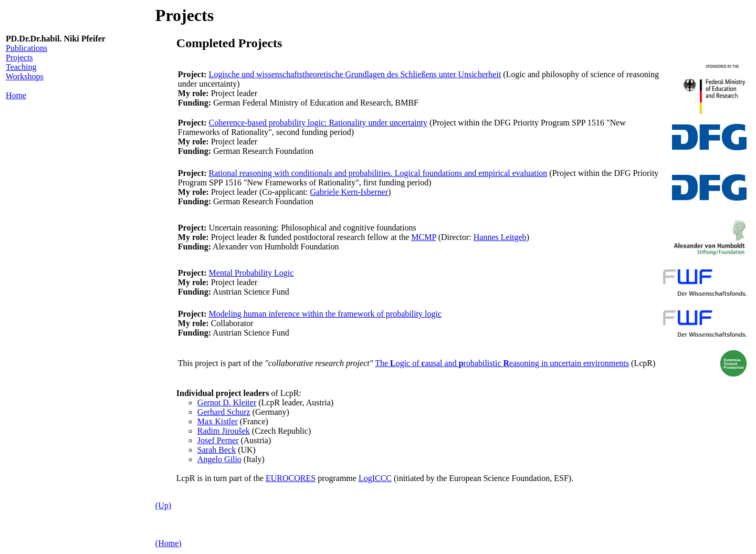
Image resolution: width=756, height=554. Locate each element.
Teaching (21, 67)
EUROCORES (291, 478)
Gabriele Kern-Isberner (349, 192)
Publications (27, 48)
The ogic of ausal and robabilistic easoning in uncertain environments (502, 363)
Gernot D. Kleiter (227, 403)
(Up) (163, 505)
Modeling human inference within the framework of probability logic (325, 314)
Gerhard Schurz (224, 412)
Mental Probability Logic (251, 273)
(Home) (169, 543)
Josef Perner (218, 440)
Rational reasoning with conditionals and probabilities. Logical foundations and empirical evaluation (378, 173)
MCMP (423, 237)
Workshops (25, 76)
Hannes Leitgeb (500, 237)
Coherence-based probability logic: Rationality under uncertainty (318, 123)
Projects (19, 58)
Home (16, 95)
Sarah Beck (217, 450)
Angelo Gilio (219, 459)
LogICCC (375, 478)
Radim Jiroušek (224, 431)
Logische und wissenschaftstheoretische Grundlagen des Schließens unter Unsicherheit (355, 74)
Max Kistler (218, 421)
